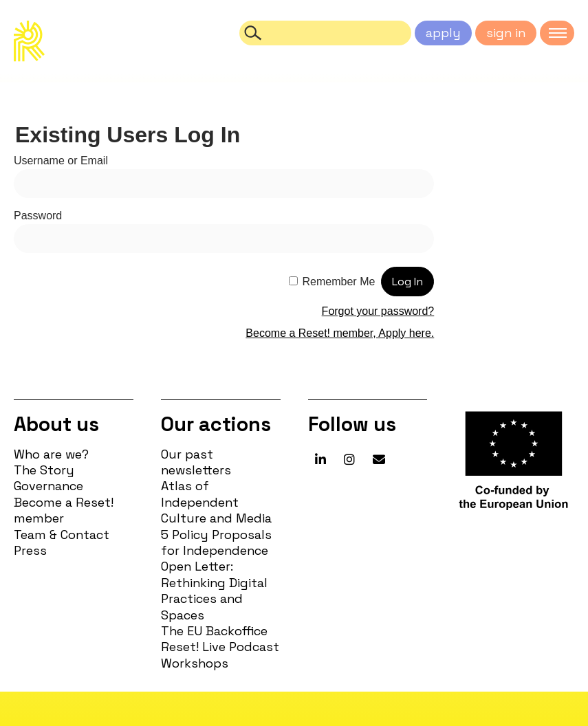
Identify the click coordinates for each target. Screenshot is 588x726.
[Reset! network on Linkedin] (320, 460)
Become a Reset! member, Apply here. (340, 333)
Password (38, 216)
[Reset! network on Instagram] (349, 460)
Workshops (195, 663)
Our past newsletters (196, 462)
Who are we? (51, 454)
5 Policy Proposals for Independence (216, 542)
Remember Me (339, 282)
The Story (44, 470)
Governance (48, 486)
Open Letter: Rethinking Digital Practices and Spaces (214, 590)
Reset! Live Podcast (220, 647)
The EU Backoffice (214, 631)
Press (30, 550)
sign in (506, 33)
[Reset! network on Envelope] (379, 460)
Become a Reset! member (64, 510)
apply (443, 33)
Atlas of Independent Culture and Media (216, 502)
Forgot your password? (378, 311)
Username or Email (61, 161)
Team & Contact (62, 535)
